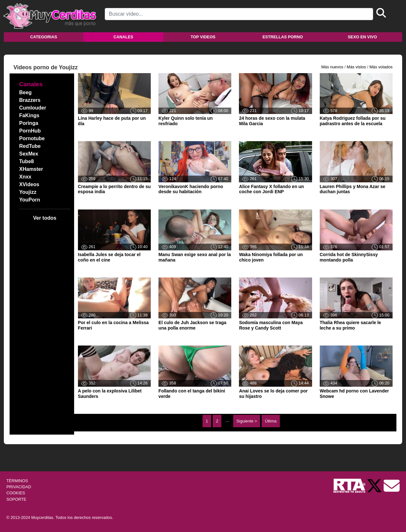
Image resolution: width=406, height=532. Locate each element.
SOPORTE (16, 499)
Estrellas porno (283, 37)
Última (271, 421)
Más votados (381, 67)
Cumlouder (33, 108)
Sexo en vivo (362, 37)
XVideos (29, 184)
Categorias (44, 37)
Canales (123, 37)
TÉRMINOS (17, 481)
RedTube (30, 146)
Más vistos (356, 67)
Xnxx (25, 177)
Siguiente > (247, 421)
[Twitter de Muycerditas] (375, 485)
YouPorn (30, 200)
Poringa (29, 123)
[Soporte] (392, 485)
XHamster (31, 169)
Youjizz (28, 192)
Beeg (25, 92)
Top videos (203, 37)
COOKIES (16, 493)
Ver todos (45, 218)
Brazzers (30, 100)
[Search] (239, 14)
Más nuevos (332, 67)
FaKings (29, 115)
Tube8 (27, 161)
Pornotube (32, 138)
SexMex (29, 154)
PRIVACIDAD (19, 487)
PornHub (30, 131)
